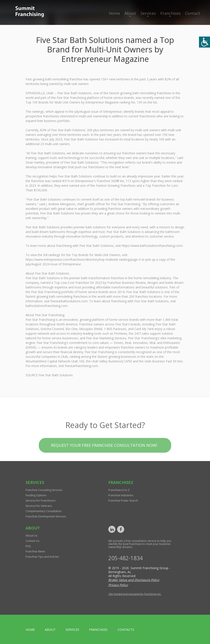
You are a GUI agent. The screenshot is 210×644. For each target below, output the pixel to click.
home (30, 630)
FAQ (28, 546)
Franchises (171, 13)
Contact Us (32, 541)
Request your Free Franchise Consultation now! (104, 453)
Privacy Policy (118, 585)
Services (148, 13)
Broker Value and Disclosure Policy (134, 580)
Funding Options (36, 495)
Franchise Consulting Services (44, 490)
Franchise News (35, 551)
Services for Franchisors (40, 501)
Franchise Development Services (46, 516)
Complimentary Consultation (44, 511)
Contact (193, 13)
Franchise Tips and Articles (42, 557)
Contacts (126, 630)
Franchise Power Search (123, 501)
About (130, 13)
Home (114, 13)
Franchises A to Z (119, 490)
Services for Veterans (39, 506)
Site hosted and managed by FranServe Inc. (135, 594)
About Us (31, 536)
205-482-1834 (126, 558)
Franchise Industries (121, 495)
